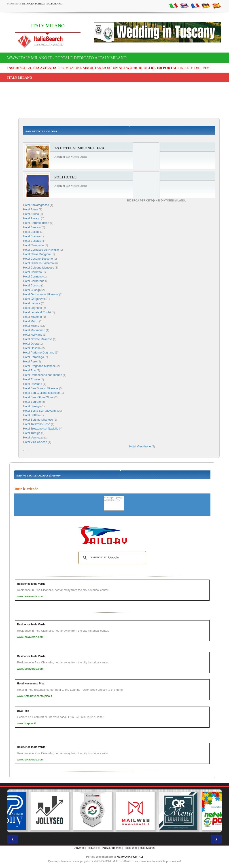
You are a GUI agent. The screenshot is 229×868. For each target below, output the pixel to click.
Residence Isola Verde (31, 584)
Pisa (89, 848)
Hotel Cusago (32, 290)
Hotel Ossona (32, 348)
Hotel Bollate (31, 232)
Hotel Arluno (31, 214)
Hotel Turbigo (32, 433)
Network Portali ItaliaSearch (43, 4)
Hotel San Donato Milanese (41, 388)
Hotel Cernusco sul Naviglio (41, 250)
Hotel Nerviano (33, 335)
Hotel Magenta (33, 317)
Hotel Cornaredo (34, 281)
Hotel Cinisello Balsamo (38, 263)
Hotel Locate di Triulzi (37, 312)
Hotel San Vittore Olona (38, 397)
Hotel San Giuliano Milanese (41, 393)
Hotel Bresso (31, 236)
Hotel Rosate (31, 379)
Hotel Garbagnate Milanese (41, 294)
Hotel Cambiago (33, 245)
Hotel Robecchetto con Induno (43, 375)
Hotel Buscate (32, 241)
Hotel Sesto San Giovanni (40, 411)
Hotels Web (131, 848)
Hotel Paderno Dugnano (39, 352)
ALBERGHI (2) (114, 501)
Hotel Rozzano (33, 384)
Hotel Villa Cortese (35, 442)
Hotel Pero (30, 361)
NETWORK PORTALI (130, 857)
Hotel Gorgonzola (34, 299)
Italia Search (147, 848)
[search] (112, 558)
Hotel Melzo (31, 321)
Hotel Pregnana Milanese (39, 366)
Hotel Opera (31, 344)
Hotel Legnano (33, 308)
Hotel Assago (32, 218)
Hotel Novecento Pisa (31, 684)
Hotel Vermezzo (33, 437)
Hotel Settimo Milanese (38, 420)
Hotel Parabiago (33, 357)
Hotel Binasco (32, 227)
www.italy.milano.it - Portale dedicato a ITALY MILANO (67, 58)
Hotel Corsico (32, 285)
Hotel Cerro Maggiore (37, 254)
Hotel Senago (32, 406)
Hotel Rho (30, 370)
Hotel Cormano (33, 276)
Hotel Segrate (32, 402)
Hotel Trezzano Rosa (37, 424)
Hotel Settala (31, 415)
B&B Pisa (23, 711)
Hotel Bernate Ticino (36, 223)
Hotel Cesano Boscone (38, 259)
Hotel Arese (31, 209)
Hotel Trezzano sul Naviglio (41, 429)
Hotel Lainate (32, 303)
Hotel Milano (31, 326)
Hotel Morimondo (34, 330)
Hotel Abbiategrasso (36, 205)
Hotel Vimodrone (140, 446)
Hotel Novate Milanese (38, 339)
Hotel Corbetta (32, 272)
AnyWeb (80, 848)
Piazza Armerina (112, 848)
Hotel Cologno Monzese (39, 268)
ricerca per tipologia (114, 498)
